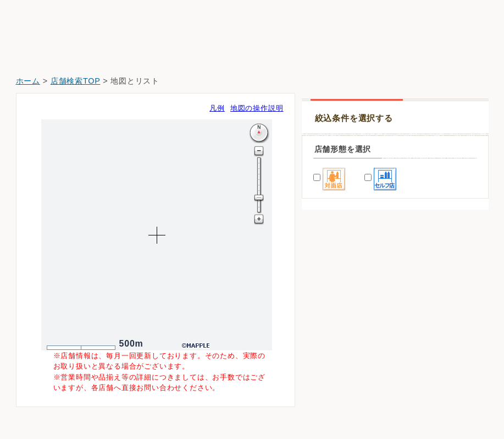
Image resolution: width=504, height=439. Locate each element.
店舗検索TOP (76, 81)
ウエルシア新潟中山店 (347, 345)
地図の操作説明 (257, 108)
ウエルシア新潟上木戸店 (351, 407)
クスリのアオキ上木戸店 (351, 376)
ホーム (28, 81)
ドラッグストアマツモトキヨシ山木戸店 (378, 314)
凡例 (217, 108)
